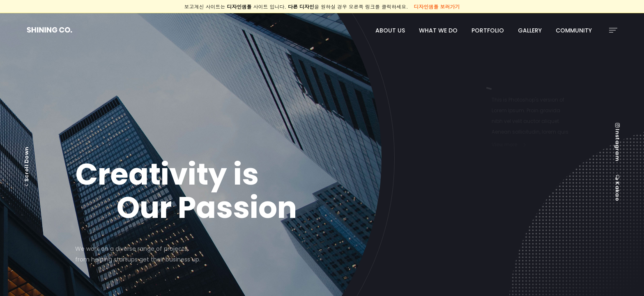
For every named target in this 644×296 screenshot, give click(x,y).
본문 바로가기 (0, 13)
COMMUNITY (574, 30)
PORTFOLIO (488, 30)
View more (505, 144)
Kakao (618, 188)
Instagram (618, 142)
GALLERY (530, 30)
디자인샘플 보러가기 (437, 6)
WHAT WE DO (438, 30)
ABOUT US (390, 30)
